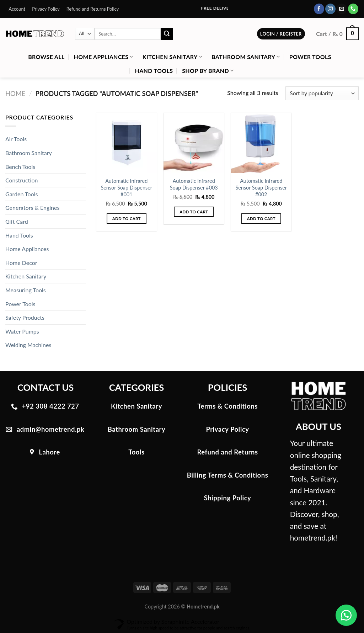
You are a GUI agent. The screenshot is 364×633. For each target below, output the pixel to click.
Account (17, 9)
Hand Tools (154, 71)
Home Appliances (104, 57)
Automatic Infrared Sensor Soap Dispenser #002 (261, 187)
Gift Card (17, 221)
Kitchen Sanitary (172, 57)
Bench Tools (20, 167)
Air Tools (16, 139)
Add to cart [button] (127, 219)
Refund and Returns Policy (93, 9)
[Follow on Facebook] (319, 9)
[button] (346, 615)
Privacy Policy (46, 9)
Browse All (46, 57)
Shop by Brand (208, 71)
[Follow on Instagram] (330, 9)
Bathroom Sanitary (246, 57)
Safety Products (25, 317)
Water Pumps (22, 331)
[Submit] (167, 34)
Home (15, 94)
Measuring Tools (26, 290)
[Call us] (353, 9)
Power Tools (310, 57)
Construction (22, 180)
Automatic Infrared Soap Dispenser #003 (194, 184)
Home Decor (21, 263)
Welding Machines (28, 345)
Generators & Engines (32, 208)
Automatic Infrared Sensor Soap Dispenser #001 (127, 187)
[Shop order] (322, 93)
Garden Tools (22, 194)
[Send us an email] (342, 9)
